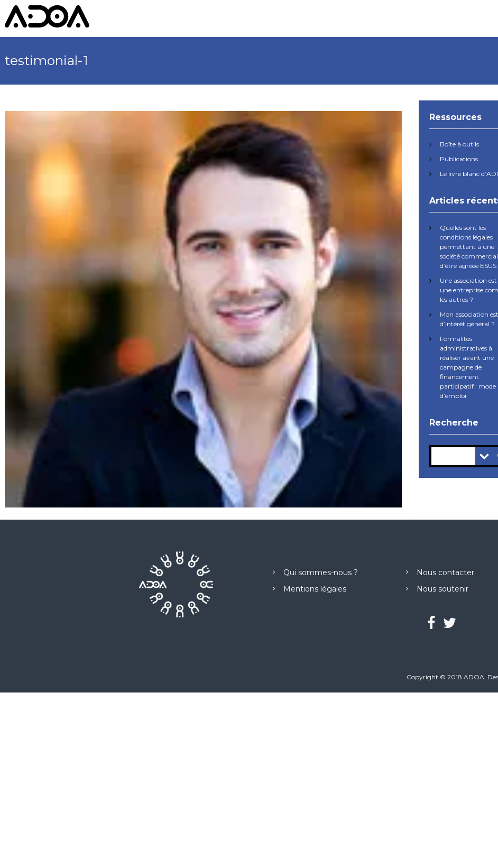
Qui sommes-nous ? (321, 572)
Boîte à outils (459, 144)
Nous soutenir (442, 589)
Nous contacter (445, 572)
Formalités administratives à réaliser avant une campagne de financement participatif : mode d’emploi (468, 367)
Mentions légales (315, 589)
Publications (459, 159)
